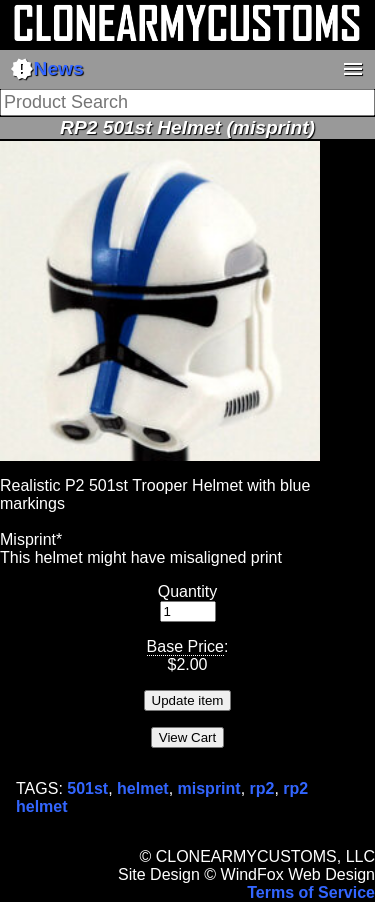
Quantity (188, 591)
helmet (143, 788)
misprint (209, 788)
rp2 (262, 788)
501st (87, 788)
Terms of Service (311, 892)
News (47, 69)
